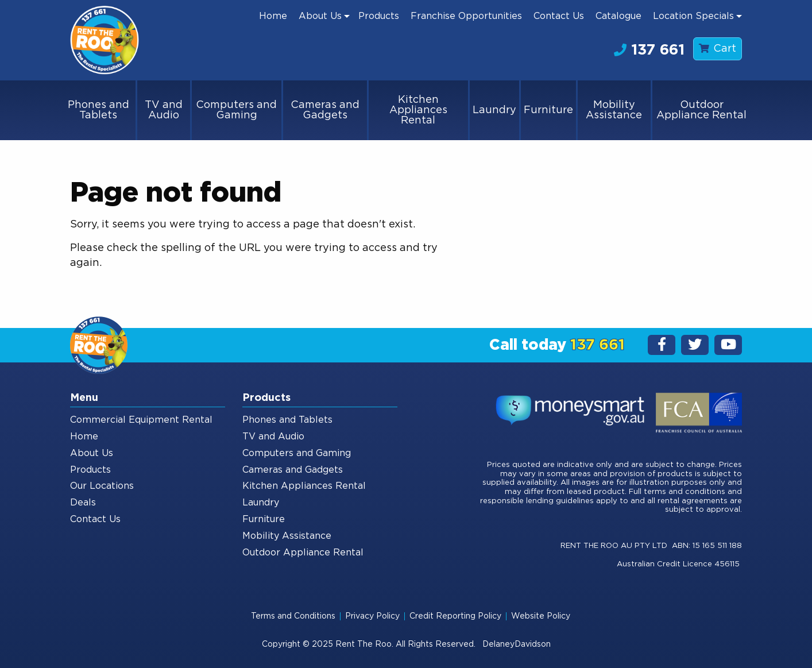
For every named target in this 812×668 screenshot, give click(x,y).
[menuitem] (273, 16)
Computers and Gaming (236, 110)
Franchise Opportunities (466, 16)
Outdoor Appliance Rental (701, 110)
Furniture (548, 110)
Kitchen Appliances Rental (418, 110)
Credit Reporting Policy (455, 616)
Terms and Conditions (293, 616)
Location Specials (693, 16)
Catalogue (618, 16)
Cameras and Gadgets (325, 110)
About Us (320, 16)
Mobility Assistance (614, 110)
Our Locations (102, 486)
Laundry (494, 110)
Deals (83, 503)
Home (273, 16)
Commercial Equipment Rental (141, 420)
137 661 (649, 50)
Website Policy (541, 616)
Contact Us (559, 16)
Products (379, 16)
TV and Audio (164, 110)
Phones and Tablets (98, 110)
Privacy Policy (372, 616)
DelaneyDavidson (517, 644)
